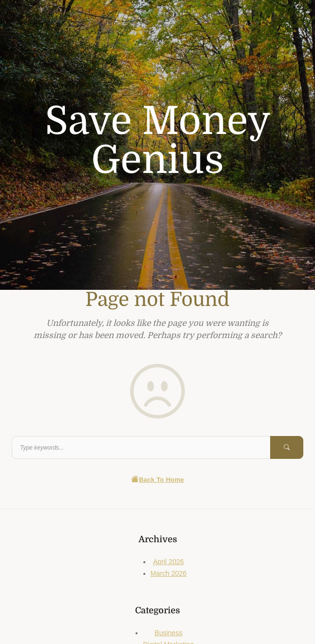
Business (168, 633)
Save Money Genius (158, 141)
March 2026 (169, 573)
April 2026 (168, 562)
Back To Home (158, 480)
